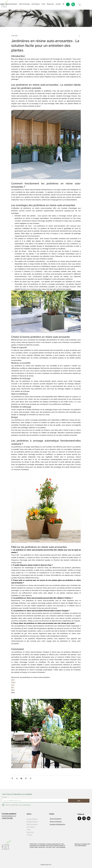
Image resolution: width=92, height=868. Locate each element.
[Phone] (73, 4)
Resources (30, 832)
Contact (29, 835)
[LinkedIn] (89, 818)
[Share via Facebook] (12, 778)
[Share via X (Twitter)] (17, 778)
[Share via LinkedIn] (21, 778)
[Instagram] (84, 818)
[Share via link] (26, 778)
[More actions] (80, 36)
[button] (43, 4)
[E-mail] (68, 4)
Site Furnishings (32, 824)
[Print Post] (31, 778)
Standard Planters (32, 822)
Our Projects (31, 827)
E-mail (5, 797)
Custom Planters (32, 819)
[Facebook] (79, 818)
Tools (29, 830)
